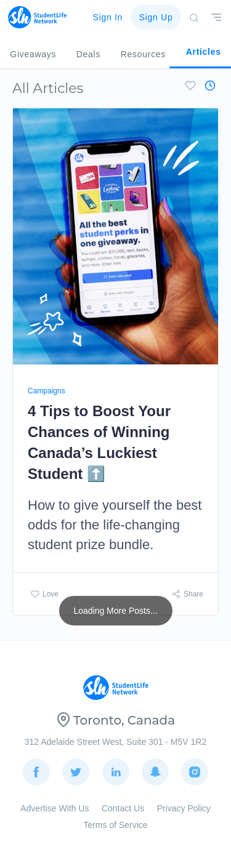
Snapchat (155, 766)
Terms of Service (115, 825)
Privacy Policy (184, 808)
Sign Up (156, 17)
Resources (143, 54)
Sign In (108, 17)
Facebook (36, 766)
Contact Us (123, 808)
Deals (88, 54)
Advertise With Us (55, 808)
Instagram (195, 766)
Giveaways (33, 54)
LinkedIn (116, 766)
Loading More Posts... (115, 611)
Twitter (76, 766)
